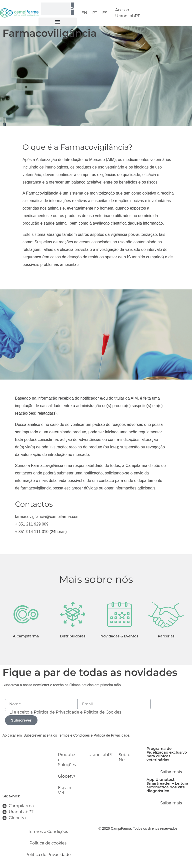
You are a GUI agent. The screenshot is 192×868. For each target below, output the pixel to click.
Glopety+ (67, 776)
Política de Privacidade (56, 712)
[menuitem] (84, 13)
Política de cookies (48, 843)
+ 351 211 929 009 (32, 524)
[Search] (72, 9)
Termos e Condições (74, 735)
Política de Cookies (102, 712)
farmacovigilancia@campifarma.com (47, 517)
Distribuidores (72, 636)
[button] (58, 22)
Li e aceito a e (65, 712)
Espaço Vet (65, 790)
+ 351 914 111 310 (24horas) (41, 532)
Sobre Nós (125, 757)
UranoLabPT (98, 755)
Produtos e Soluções (67, 760)
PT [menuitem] (95, 13)
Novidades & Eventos (119, 636)
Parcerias (166, 636)
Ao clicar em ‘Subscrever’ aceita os (30, 735)
